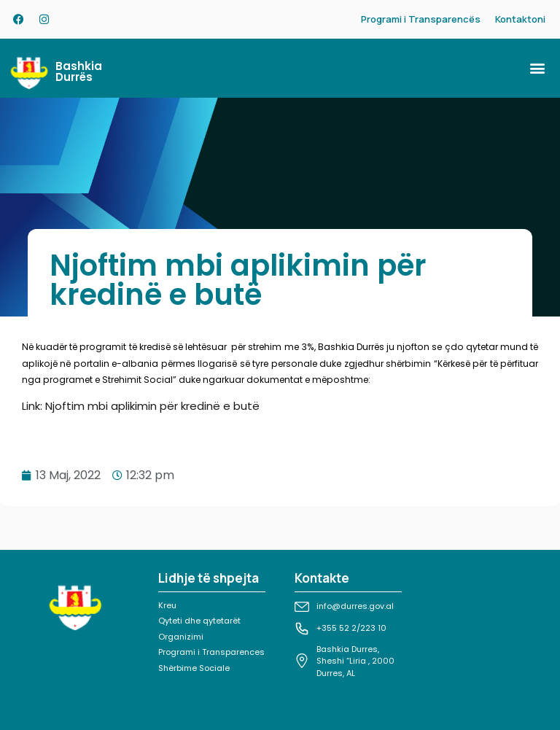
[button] (537, 68)
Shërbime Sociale (194, 668)
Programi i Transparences (211, 652)
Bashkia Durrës (79, 71)
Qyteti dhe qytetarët (199, 621)
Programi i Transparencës (421, 19)
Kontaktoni (520, 19)
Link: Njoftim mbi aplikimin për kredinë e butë (141, 406)
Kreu (167, 605)
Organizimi (181, 637)
